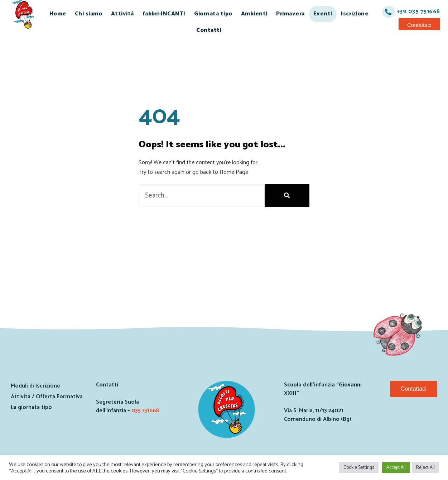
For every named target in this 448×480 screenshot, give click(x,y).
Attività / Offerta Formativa (47, 397)
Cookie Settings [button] (359, 468)
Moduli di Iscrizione (35, 386)
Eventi (323, 14)
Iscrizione (355, 14)
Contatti (209, 30)
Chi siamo (89, 14)
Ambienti (254, 14)
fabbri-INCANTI (164, 14)
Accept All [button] (396, 468)
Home (58, 14)
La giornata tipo (31, 407)
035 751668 (145, 411)
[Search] (287, 196)
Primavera (290, 14)
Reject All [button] (425, 468)
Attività (122, 14)
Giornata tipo (213, 14)
